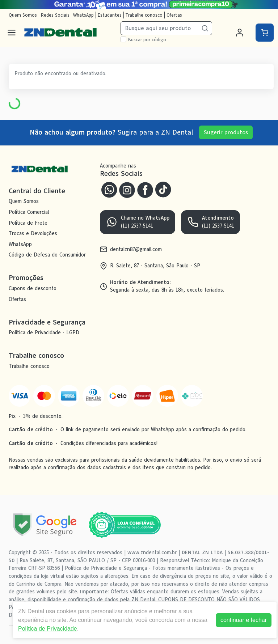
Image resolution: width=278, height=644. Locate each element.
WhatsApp (83, 15)
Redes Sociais (55, 15)
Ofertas (174, 15)
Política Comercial (29, 212)
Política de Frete (28, 223)
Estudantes (110, 15)
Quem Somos (23, 15)
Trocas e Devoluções (33, 233)
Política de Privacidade (48, 629)
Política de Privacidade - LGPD (44, 333)
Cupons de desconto (33, 288)
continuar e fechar (244, 620)
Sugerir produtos (226, 132)
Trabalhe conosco (144, 15)
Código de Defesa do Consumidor (47, 255)
